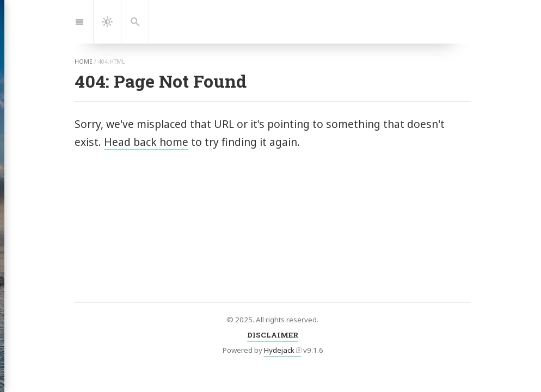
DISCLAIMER (273, 335)
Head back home (146, 142)
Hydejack (279, 350)
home (84, 62)
